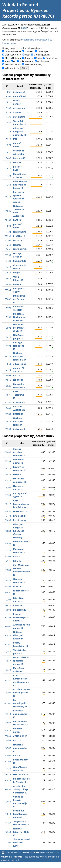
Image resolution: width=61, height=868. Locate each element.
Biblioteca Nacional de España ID (19, 317)
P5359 (8, 581)
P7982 (8, 748)
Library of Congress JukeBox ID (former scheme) (19, 531)
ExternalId (29, 51)
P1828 (8, 730)
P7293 (8, 236)
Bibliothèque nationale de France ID (20, 185)
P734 (8, 232)
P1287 (8, 680)
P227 (8, 162)
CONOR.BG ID (20, 736)
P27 (9, 152)
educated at (19, 364)
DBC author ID (21, 774)
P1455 (8, 520)
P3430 (8, 261)
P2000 (8, 755)
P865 (8, 740)
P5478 (8, 516)
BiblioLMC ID (20, 610)
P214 (8, 112)
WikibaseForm (27, 61)
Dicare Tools (12, 852)
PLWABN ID (19, 236)
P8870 (24, 28)
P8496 (8, 789)
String (39, 58)
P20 (9, 226)
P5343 (8, 761)
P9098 (8, 610)
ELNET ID (18, 586)
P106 (8, 108)
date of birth (20, 96)
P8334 (8, 670)
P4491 (8, 592)
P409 (8, 408)
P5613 (8, 780)
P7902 (8, 328)
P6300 (8, 488)
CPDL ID (17, 755)
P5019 (8, 814)
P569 (8, 96)
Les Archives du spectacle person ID (21, 661)
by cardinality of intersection (35, 40)
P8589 (8, 570)
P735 (8, 117)
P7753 (8, 617)
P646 (8, 158)
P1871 (8, 395)
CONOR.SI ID (20, 402)
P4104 (8, 346)
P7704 (8, 290)
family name (20, 232)
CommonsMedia (13, 51)
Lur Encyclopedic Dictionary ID (20, 703)
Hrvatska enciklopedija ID (20, 748)
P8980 (8, 414)
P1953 (8, 255)
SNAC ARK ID (20, 261)
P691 (8, 249)
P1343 (8, 267)
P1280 (8, 402)
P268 (8, 185)
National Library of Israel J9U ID (20, 356)
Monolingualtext (42, 55)
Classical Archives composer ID (20, 452)
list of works (20, 520)
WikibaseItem (44, 61)
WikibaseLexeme (13, 65)
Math (28, 55)
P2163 (8, 220)
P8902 (8, 626)
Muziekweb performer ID (19, 299)
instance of (19, 92)
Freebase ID (19, 158)
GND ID (17, 162)
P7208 (8, 600)
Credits (26, 852)
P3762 (8, 370)
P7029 (8, 635)
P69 (9, 364)
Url (15, 61)
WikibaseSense (12, 68)
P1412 (8, 197)
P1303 (8, 429)
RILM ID (17, 561)
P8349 (8, 714)
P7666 (8, 802)
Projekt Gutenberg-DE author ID (20, 617)
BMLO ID (18, 740)
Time (7, 61)
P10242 (7, 703)
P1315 (8, 337)
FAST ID (17, 220)
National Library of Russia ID (18, 635)
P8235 (8, 469)
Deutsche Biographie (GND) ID (19, 328)
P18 (9, 273)
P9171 (8, 561)
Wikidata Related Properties (20, 7)
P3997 (8, 723)
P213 (8, 139)
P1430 (8, 769)
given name (19, 117)
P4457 (8, 511)
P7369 (8, 832)
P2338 (8, 551)
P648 (8, 278)
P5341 (8, 644)
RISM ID (17, 376)
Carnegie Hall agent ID (19, 346)
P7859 (8, 123)
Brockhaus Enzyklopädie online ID (20, 814)
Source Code (39, 852)
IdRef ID (17, 245)
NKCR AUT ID (20, 249)
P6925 (8, 386)
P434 (8, 176)
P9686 (8, 452)
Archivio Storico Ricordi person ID (21, 693)
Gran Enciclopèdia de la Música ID (21, 504)
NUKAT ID (18, 240)
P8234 (8, 461)
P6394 (8, 586)
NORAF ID (18, 380)
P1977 (8, 661)
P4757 (8, 823)
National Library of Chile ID (21, 832)
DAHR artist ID (21, 511)
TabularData (52, 58)
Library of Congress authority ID (20, 132)
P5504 (8, 376)
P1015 (8, 380)
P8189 (8, 356)
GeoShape (43, 51)
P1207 (8, 240)
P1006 (8, 211)
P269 (8, 245)
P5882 (8, 299)
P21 (9, 102)
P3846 (8, 774)
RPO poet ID (19, 516)
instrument (19, 429)
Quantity (28, 58)
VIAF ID (17, 112)
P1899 (8, 543)
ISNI (15, 139)
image (16, 273)
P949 (8, 421)
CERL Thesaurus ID (19, 395)
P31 (9, 92)
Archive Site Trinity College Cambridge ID (21, 789)
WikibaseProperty (33, 65)
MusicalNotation (13, 58)
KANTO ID (18, 414)
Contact (52, 852)
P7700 (8, 843)
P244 (8, 132)
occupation (19, 108)
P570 (8, 145)
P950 (8, 317)
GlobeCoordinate (13, 55)
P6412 (8, 504)
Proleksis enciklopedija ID (20, 714)
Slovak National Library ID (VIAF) (21, 843)
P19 (9, 168)
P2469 (8, 652)
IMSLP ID (18, 284)
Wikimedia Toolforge (11, 857)
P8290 (8, 693)
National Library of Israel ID (18, 421)
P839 (8, 284)
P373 (8, 308)
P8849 (8, 736)
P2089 (8, 531)
